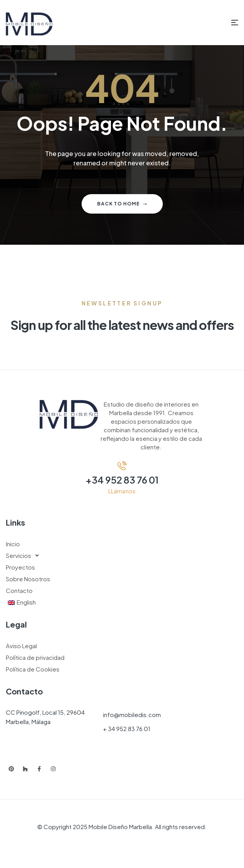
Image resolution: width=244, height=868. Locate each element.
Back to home (122, 204)
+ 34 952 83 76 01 (127, 729)
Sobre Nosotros (28, 579)
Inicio (13, 544)
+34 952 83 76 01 (122, 480)
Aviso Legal (21, 646)
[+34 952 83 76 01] (122, 466)
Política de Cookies (33, 669)
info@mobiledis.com (132, 715)
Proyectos (20, 567)
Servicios (24, 556)
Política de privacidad (35, 657)
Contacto (19, 590)
